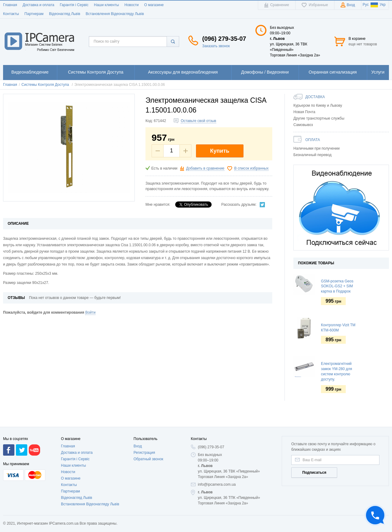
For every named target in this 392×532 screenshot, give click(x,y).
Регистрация (144, 473)
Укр (378, 5)
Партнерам (34, 14)
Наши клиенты (107, 5)
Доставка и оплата (39, 5)
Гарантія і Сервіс (74, 5)
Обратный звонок (148, 480)
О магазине (154, 5)
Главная (10, 5)
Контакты (11, 14)
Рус (366, 5)
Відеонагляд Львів (65, 14)
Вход (138, 467)
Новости (131, 5)
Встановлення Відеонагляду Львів (115, 14)
